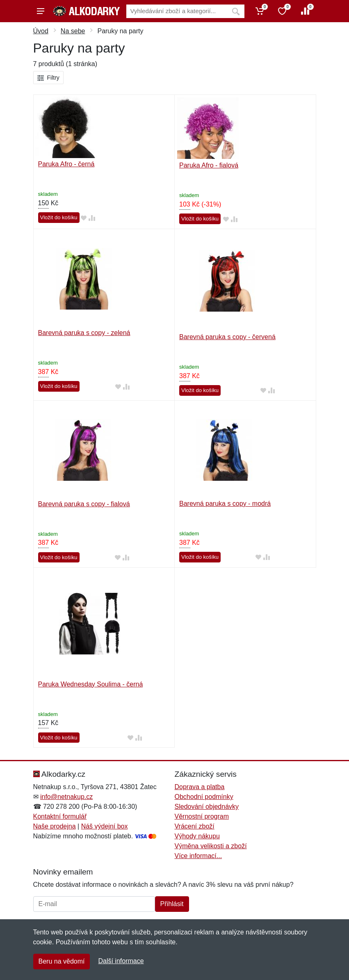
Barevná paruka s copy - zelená (84, 333)
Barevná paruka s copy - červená (227, 337)
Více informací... (198, 856)
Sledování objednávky (207, 807)
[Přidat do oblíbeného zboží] (84, 218)
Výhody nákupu (197, 836)
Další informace (121, 961)
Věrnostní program (202, 816)
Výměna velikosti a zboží (211, 846)
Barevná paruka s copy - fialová (84, 504)
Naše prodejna (55, 826)
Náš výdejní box (105, 826)
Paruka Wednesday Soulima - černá (91, 684)
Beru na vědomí (62, 961)
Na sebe (73, 31)
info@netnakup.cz (66, 797)
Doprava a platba (200, 787)
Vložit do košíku (59, 217)
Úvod (41, 31)
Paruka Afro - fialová (209, 165)
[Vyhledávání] (177, 11)
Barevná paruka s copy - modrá (225, 504)
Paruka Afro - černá (66, 164)
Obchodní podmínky (204, 797)
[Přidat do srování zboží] (92, 218)
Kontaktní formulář (60, 816)
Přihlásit (172, 904)
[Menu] (41, 11)
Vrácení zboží (195, 826)
